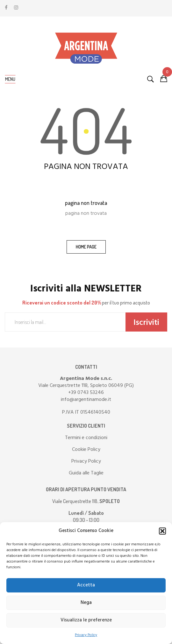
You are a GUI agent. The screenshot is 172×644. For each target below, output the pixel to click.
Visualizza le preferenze (86, 620)
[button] (162, 531)
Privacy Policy (86, 635)
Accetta (86, 585)
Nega (86, 603)
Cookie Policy (86, 450)
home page (86, 247)
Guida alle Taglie (86, 473)
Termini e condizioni (86, 438)
